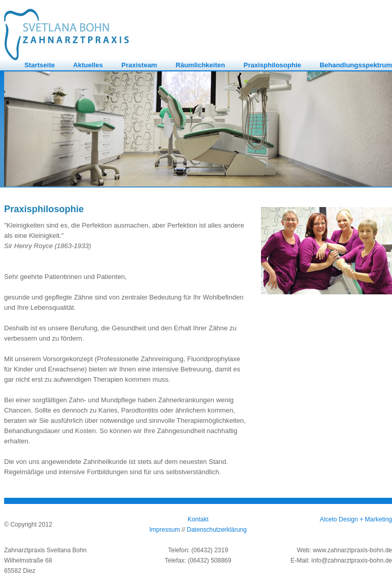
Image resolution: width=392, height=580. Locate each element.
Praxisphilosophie (272, 65)
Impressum (165, 530)
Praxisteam (139, 65)
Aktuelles (88, 65)
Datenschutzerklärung (217, 530)
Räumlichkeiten (200, 65)
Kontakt (198, 519)
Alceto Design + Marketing (356, 519)
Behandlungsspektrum (356, 65)
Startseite (39, 65)
